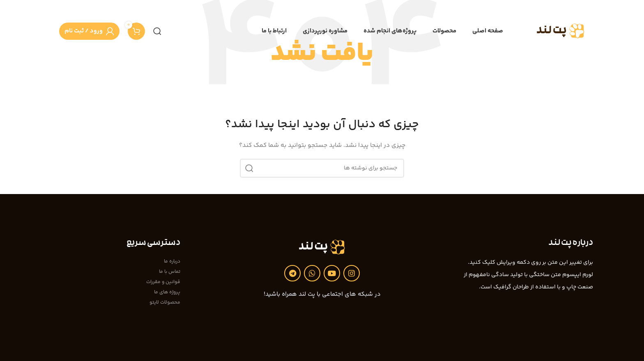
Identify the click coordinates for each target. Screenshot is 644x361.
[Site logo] (561, 31)
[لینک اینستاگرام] (352, 273)
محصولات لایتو (165, 303)
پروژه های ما (167, 292)
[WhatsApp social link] (312, 273)
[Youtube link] (332, 273)
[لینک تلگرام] (292, 273)
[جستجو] (157, 31)
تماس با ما (170, 272)
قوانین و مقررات (163, 282)
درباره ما (172, 262)
